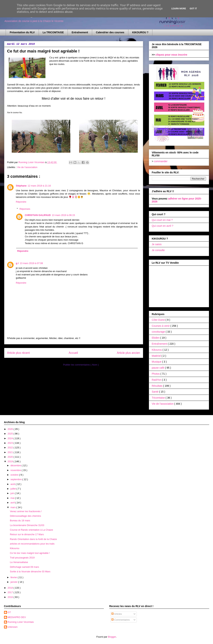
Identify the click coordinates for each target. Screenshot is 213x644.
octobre (15, 475)
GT (9, 612)
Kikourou (157, 350)
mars (13, 507)
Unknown (13, 627)
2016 (11, 597)
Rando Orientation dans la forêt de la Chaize (33, 539)
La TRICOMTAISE (53, 32)
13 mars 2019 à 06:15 (63, 215)
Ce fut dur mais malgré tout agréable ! (30, 553)
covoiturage (159, 332)
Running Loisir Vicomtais (21, 622)
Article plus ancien (128, 353)
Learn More (179, 9)
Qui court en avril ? (163, 226)
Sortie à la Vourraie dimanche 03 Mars (30, 571)
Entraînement (80, 32)
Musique (157, 362)
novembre (16, 470)
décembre (16, 465)
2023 (11, 443)
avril (13, 503)
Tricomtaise (159, 398)
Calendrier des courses (110, 32)
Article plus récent (18, 353)
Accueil (73, 353)
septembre (16, 479)
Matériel (157, 356)
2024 (11, 438)
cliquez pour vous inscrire (171, 55)
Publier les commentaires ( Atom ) (81, 365)
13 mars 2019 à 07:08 (31, 263)
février (14, 577)
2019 (11, 461)
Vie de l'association (27, 167)
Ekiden (156, 338)
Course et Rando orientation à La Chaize (32, 530)
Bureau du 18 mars (20, 520)
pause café (158, 368)
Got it (193, 9)
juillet (13, 489)
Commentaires (121, 620)
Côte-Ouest (159, 320)
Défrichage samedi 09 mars (24, 567)
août (13, 484)
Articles (117, 614)
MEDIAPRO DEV (17, 617)
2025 (11, 434)
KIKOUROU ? (140, 32)
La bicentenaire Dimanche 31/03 (27, 525)
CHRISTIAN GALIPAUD (38, 215)
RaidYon (157, 380)
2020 (11, 457)
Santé (155, 392)
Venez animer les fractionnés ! (26, 511)
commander (161, 161)
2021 (11, 452)
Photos (156, 374)
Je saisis (157, 244)
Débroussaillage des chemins (25, 516)
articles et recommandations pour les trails (32, 544)
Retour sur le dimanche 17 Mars (27, 534)
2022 (11, 448)
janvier (14, 582)
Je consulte (158, 250)
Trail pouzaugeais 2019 (22, 558)
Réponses (25, 209)
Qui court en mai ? (162, 220)
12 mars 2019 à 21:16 (39, 186)
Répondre (21, 202)
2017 (11, 592)
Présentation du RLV (22, 32)
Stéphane (21, 186)
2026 (11, 429)
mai (13, 498)
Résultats (158, 386)
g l (17, 263)
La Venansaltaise (19, 562)
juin (13, 493)
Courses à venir (161, 326)
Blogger (112, 637)
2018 (11, 588)
